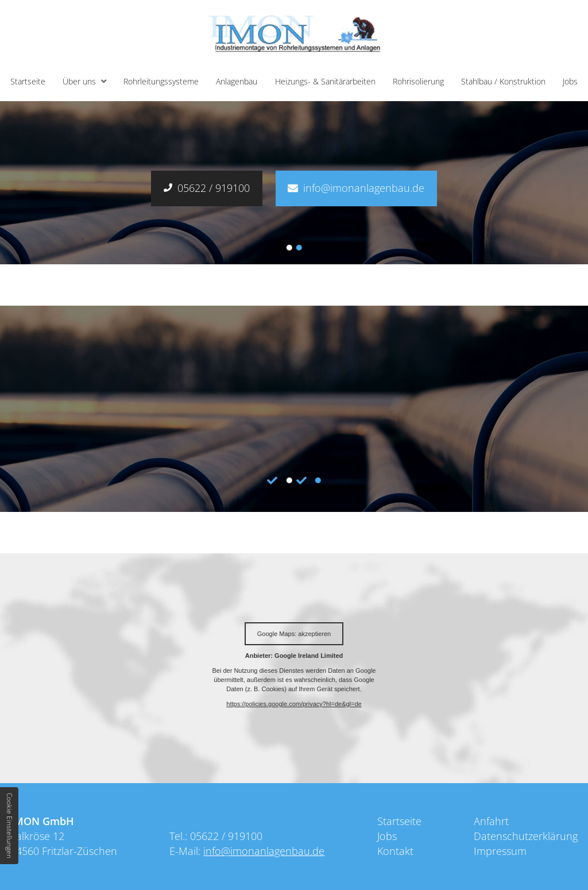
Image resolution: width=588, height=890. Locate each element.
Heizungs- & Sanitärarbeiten (325, 81)
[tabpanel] (294, 409)
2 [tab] (299, 248)
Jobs (570, 81)
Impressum (500, 851)
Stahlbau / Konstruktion (503, 81)
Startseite (28, 81)
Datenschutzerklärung (526, 836)
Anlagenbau (237, 81)
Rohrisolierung (418, 81)
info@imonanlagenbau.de (364, 188)
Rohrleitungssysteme (161, 81)
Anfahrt (491, 821)
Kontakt (395, 851)
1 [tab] (289, 248)
